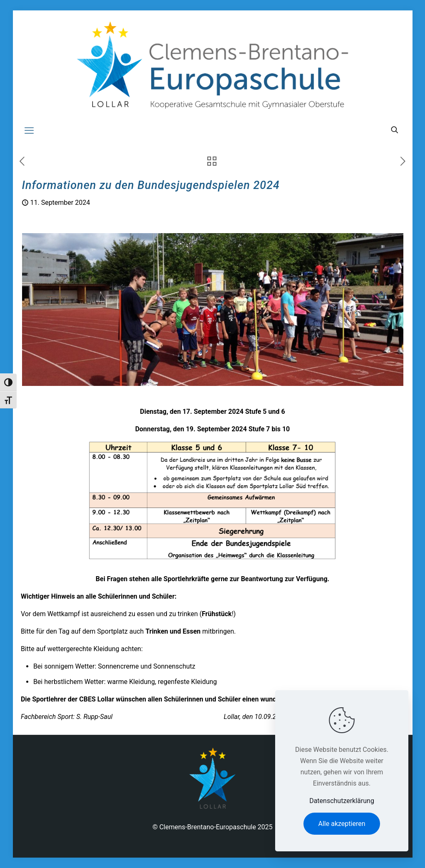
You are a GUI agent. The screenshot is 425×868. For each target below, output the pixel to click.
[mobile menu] (29, 131)
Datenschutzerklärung (342, 801)
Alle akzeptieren (342, 824)
